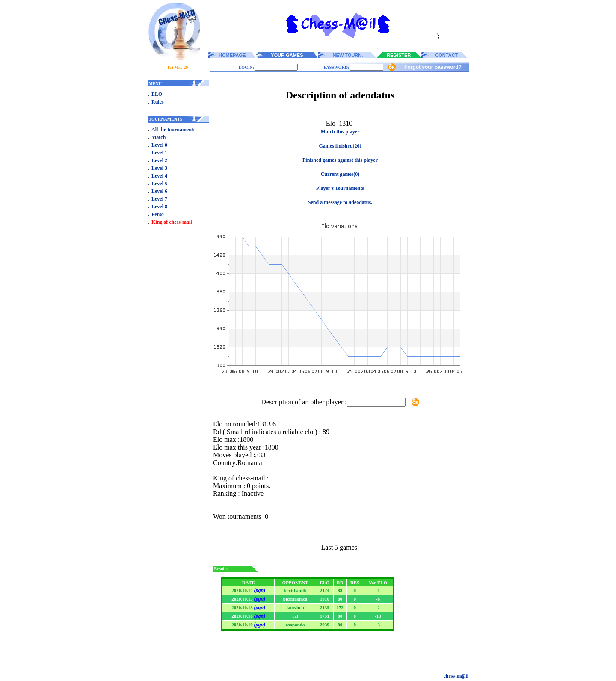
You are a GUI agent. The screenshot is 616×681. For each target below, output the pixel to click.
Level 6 (159, 191)
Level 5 (159, 184)
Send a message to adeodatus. (340, 202)
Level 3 (159, 168)
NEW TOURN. (348, 55)
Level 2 (159, 160)
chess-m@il (456, 676)
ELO (157, 94)
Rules (158, 102)
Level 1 (159, 153)
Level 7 (159, 199)
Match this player (340, 132)
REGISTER (399, 55)
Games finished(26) (340, 146)
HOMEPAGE (232, 55)
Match (158, 137)
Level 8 (159, 207)
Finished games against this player (340, 160)
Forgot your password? (433, 67)
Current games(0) (340, 174)
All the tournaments (173, 130)
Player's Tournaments (340, 188)
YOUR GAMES (287, 55)
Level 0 (159, 145)
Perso (158, 214)
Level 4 (159, 176)
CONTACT (446, 55)
